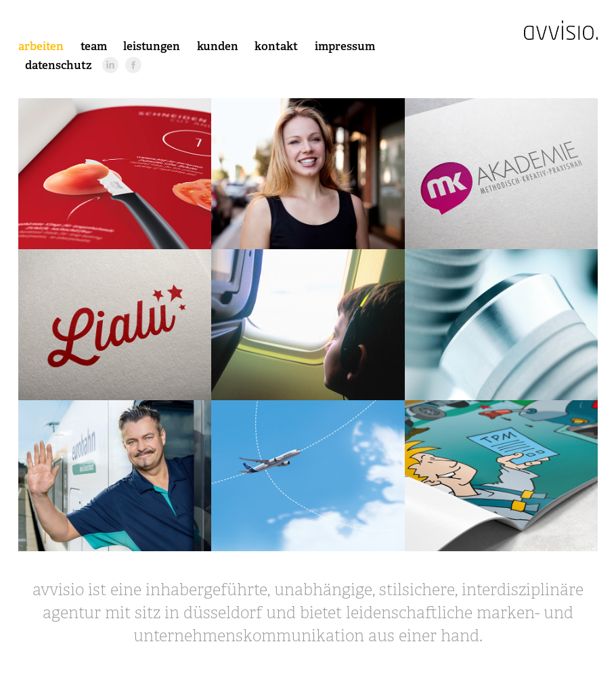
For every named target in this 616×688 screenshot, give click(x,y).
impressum (345, 46)
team (94, 46)
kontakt (276, 46)
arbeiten (41, 46)
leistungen (152, 46)
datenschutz (59, 65)
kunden (218, 46)
